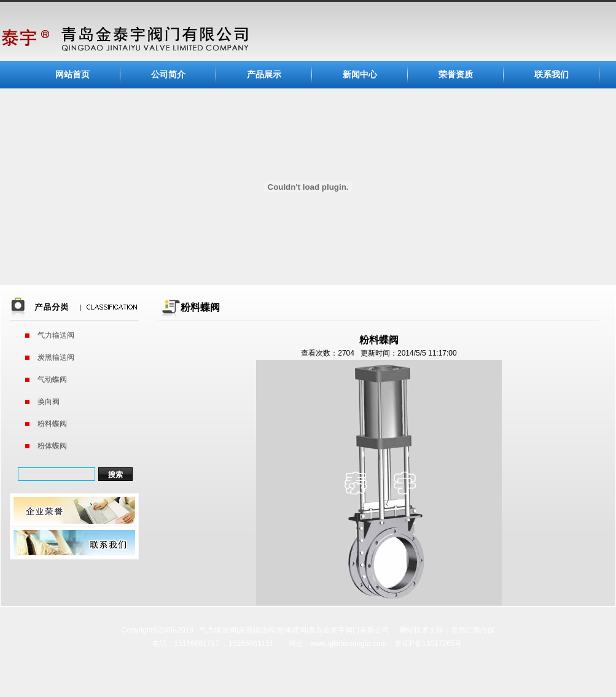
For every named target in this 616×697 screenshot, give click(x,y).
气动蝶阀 (52, 380)
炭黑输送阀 (56, 357)
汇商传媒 (480, 630)
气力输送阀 (56, 335)
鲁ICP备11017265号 (428, 644)
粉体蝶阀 (52, 446)
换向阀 (49, 402)
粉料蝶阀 (52, 424)
